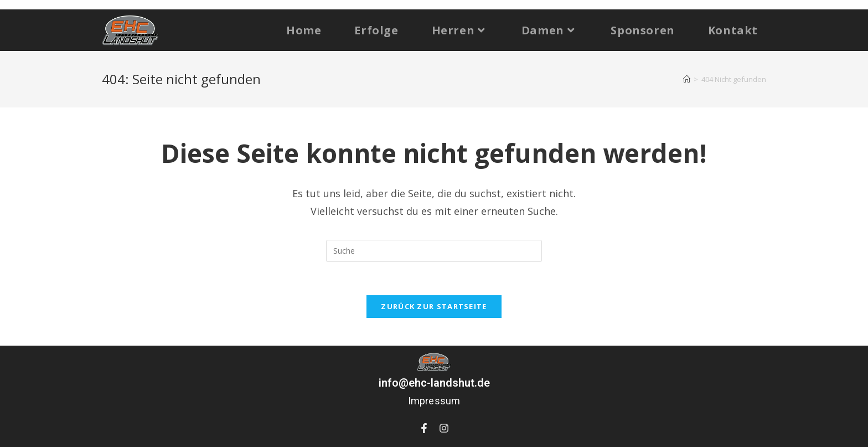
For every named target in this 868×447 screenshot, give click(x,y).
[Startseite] (687, 79)
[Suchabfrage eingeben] (434, 251)
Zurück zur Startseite (434, 306)
